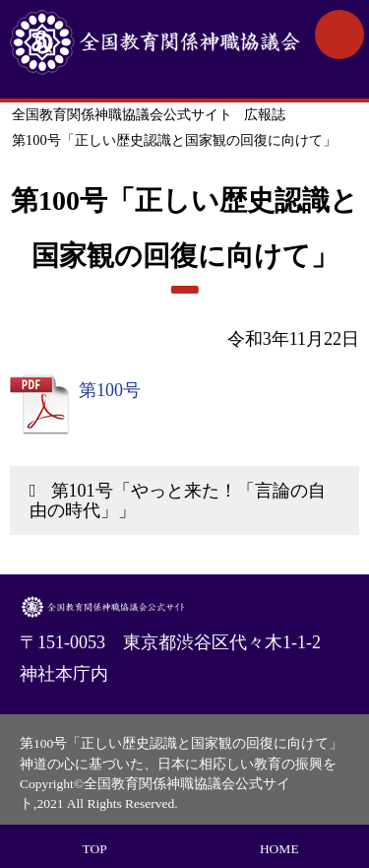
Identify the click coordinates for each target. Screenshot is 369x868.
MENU (339, 34)
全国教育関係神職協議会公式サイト (155, 49)
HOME (279, 849)
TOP (95, 849)
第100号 (110, 390)
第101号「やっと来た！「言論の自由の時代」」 (178, 501)
